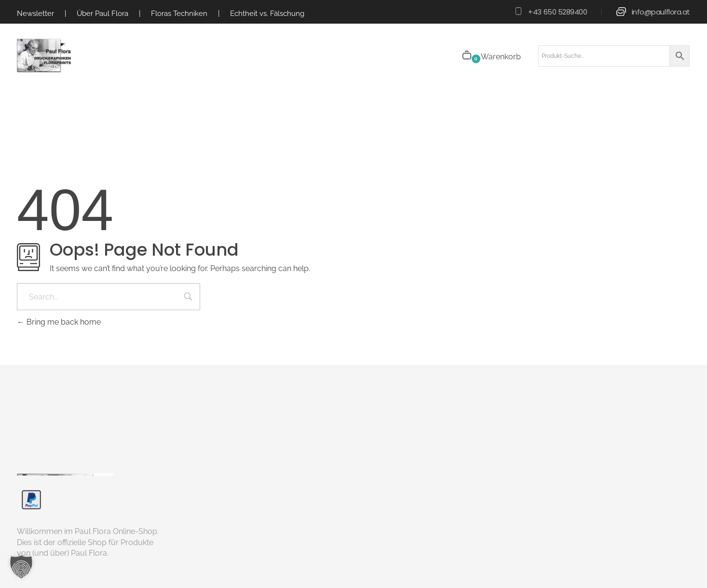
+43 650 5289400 (557, 12)
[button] (21, 567)
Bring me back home (59, 322)
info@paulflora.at (661, 12)
